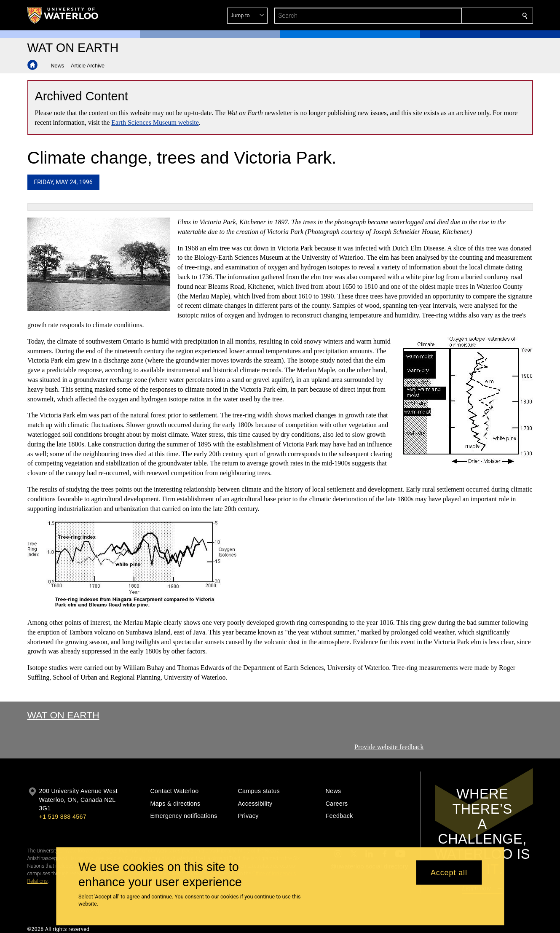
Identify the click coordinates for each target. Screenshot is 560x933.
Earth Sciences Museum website (155, 122)
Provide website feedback (389, 747)
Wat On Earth (63, 715)
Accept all (449, 872)
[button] (464, 16)
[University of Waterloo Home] (63, 15)
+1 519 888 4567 (63, 817)
